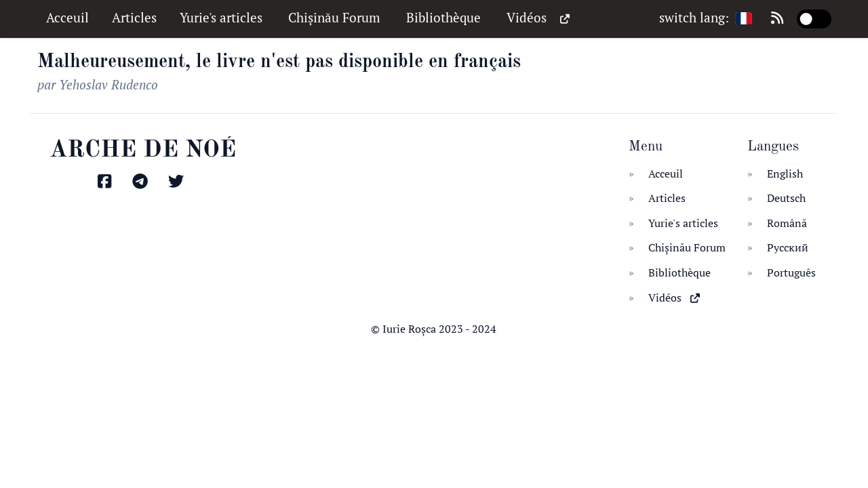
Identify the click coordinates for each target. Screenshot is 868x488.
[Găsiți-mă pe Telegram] (142, 182)
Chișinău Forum (336, 18)
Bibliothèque (445, 18)
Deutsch (786, 198)
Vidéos (538, 18)
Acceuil (69, 18)
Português (791, 272)
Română (787, 223)
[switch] (814, 19)
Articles (136, 18)
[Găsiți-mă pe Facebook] (106, 182)
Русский (788, 247)
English (785, 174)
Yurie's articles (223, 18)
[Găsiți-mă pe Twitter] (178, 182)
